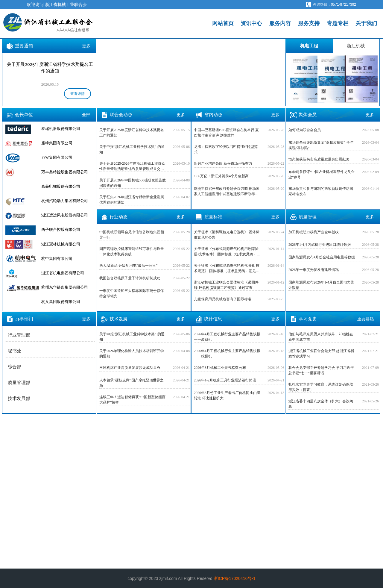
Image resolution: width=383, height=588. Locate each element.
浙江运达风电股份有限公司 (65, 229)
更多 (86, 46)
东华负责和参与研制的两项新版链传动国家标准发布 (321, 191)
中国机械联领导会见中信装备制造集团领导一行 (132, 235)
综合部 (15, 367)
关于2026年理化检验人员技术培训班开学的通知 (132, 354)
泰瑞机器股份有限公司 (61, 143)
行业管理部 (19, 335)
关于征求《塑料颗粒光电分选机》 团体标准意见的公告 (227, 235)
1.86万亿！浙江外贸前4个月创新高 (221, 176)
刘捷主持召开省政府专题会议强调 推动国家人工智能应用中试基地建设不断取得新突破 (227, 192)
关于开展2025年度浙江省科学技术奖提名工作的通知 (132, 133)
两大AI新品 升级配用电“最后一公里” (128, 266)
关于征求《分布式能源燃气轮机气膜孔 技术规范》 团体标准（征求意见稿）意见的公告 (227, 269)
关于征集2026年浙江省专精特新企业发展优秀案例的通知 (132, 200)
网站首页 (223, 23)
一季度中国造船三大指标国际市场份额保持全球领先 (132, 293)
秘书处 (15, 351)
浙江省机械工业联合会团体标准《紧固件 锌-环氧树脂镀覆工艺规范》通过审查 (226, 285)
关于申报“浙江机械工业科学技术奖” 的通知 (132, 149)
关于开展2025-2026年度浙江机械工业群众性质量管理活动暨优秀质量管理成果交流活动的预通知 (132, 166)
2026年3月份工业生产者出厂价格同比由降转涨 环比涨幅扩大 (227, 395)
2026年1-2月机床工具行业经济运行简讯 (225, 380)
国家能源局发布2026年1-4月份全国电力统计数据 (321, 285)
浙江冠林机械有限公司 (61, 259)
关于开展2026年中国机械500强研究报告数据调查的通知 (133, 183)
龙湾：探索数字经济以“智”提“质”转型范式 (226, 149)
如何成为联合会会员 (305, 130)
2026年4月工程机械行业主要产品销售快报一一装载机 (227, 337)
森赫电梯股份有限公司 (61, 201)
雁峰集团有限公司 (57, 157)
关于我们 (366, 23)
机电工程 (309, 46)
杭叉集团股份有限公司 (61, 129)
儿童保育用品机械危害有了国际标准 (223, 299)
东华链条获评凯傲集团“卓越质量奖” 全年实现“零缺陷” (321, 145)
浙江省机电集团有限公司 (63, 287)
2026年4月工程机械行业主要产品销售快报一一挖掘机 (227, 354)
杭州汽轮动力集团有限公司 (65, 215)
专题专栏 (338, 23)
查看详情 (77, 94)
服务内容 (280, 23)
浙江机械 (356, 46)
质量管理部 (19, 383)
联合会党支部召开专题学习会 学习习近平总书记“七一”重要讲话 (321, 370)
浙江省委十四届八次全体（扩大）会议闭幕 (321, 404)
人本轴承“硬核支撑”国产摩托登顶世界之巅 (132, 383)
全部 (86, 115)
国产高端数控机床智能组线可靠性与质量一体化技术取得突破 (132, 251)
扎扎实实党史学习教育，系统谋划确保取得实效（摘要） (321, 387)
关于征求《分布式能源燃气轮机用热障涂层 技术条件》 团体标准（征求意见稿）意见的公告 (227, 252)
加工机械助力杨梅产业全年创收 (314, 232)
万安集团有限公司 (57, 172)
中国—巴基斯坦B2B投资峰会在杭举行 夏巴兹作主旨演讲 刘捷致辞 (226, 133)
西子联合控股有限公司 (61, 244)
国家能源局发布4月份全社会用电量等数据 (322, 257)
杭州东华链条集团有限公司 (65, 302)
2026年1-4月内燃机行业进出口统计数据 (320, 245)
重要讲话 (366, 319)
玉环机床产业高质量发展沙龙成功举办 (130, 368)
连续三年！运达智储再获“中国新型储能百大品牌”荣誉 (132, 400)
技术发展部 (19, 398)
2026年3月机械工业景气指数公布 (220, 368)
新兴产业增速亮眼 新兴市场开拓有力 (223, 163)
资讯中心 (251, 23)
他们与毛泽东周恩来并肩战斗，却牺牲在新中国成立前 (321, 337)
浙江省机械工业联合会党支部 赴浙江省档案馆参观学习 (321, 354)
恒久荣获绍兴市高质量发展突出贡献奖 (319, 159)
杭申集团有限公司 (57, 273)
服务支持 (309, 23)
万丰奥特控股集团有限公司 (65, 186)
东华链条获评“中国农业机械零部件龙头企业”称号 (322, 175)
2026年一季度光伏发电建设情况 (314, 270)
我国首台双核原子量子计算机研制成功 (130, 278)
